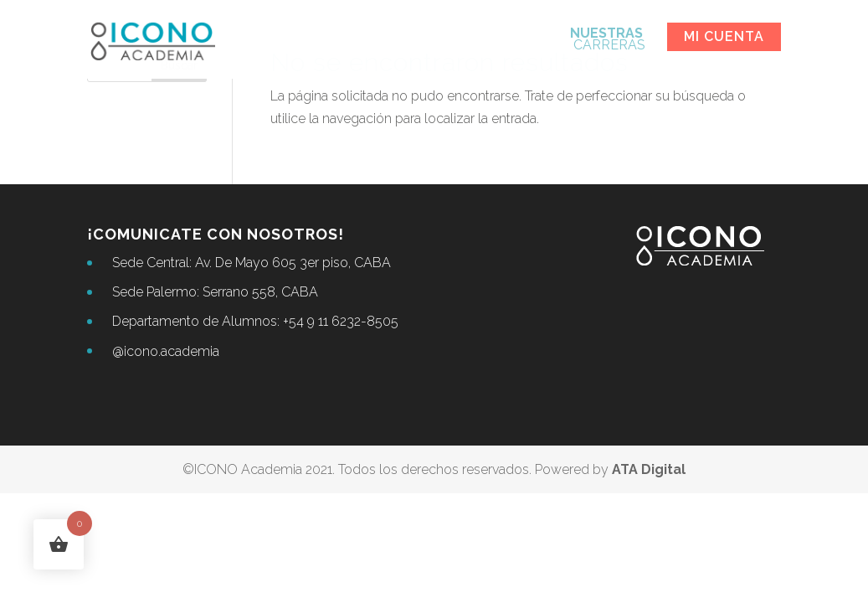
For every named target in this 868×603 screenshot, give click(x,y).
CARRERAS (608, 40)
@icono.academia (166, 351)
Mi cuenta (724, 36)
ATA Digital (649, 469)
